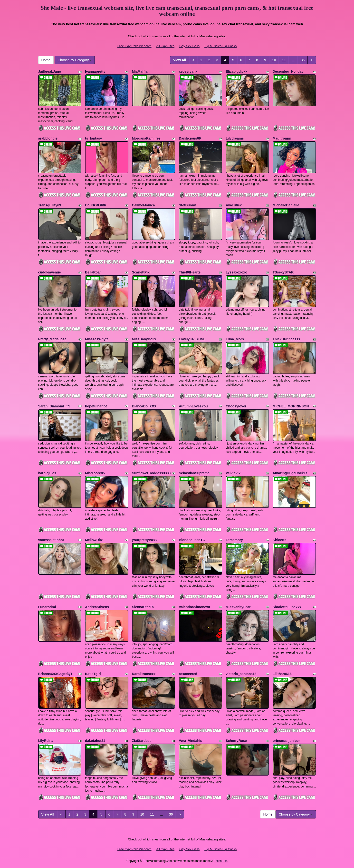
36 (303, 60)
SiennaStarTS (143, 607)
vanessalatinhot (51, 540)
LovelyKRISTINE (192, 339)
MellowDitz (94, 540)
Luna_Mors (235, 339)
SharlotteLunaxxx (287, 607)
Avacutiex (234, 205)
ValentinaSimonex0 (194, 607)
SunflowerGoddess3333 (151, 473)
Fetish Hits (221, 861)
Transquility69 (50, 205)
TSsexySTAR (283, 272)
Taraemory (234, 540)
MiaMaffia (140, 71)
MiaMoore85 (95, 473)
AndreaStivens (97, 607)
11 (284, 60)
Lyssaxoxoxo (237, 272)
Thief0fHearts (190, 272)
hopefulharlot (96, 406)
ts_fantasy (93, 138)
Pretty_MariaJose (52, 339)
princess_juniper (286, 741)
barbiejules (47, 473)
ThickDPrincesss (286, 339)
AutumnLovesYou (193, 406)
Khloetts (279, 540)
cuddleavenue (50, 272)
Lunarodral (47, 607)
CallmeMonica (144, 205)
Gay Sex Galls (189, 46)
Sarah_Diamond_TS (54, 406)
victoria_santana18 (241, 674)
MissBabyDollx (144, 339)
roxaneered (188, 674)
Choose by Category (75, 60)
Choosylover (236, 406)
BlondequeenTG (192, 540)
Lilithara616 (282, 674)
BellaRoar (93, 272)
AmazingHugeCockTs (290, 473)
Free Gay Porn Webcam (134, 46)
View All (180, 60)
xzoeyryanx (188, 71)
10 (274, 60)
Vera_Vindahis (190, 741)
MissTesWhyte (97, 339)
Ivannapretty (95, 71)
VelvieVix (233, 473)
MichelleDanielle (286, 205)
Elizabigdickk (237, 71)
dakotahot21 (95, 741)
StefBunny (187, 205)
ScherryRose (236, 741)
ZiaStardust (141, 741)
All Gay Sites (165, 46)
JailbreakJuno (50, 71)
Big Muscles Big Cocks (220, 46)
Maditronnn (282, 138)
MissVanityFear (238, 607)
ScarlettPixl (141, 272)
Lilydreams (235, 138)
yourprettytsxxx (145, 540)
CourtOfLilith (96, 205)
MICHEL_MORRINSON (291, 406)
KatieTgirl (93, 674)
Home (46, 60)
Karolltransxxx (144, 674)
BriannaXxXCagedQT (55, 674)
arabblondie (48, 138)
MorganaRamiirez (146, 138)
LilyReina (46, 741)
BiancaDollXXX (144, 406)
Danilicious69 (190, 138)
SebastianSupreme (194, 473)
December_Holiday (288, 71)
